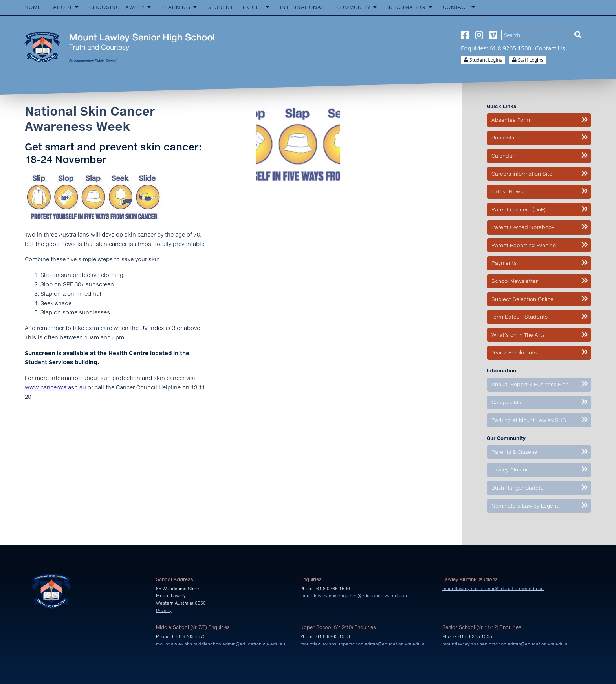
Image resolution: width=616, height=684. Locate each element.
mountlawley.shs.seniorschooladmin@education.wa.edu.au (506, 644)
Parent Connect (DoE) (519, 209)
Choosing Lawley (117, 7)
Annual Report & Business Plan (530, 384)
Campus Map (508, 402)
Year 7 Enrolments (514, 352)
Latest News (507, 191)
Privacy (164, 610)
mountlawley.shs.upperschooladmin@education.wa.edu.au (364, 644)
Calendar (503, 156)
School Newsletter (515, 281)
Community (353, 7)
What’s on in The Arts (518, 335)
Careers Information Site (522, 174)
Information (407, 7)
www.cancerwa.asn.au (55, 387)
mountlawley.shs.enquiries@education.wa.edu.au (354, 595)
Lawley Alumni (509, 469)
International (302, 7)
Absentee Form (511, 120)
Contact (456, 7)
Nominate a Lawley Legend (526, 506)
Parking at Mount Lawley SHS (529, 420)
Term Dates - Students (520, 317)
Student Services (235, 7)
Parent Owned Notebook (523, 227)
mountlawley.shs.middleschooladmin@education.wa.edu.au (221, 644)
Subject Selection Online (522, 299)
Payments (504, 263)
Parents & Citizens (514, 452)
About (63, 7)
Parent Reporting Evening (524, 245)
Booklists (503, 138)
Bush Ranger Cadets (517, 488)
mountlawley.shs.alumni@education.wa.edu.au (493, 588)
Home (33, 7)
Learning (176, 7)
